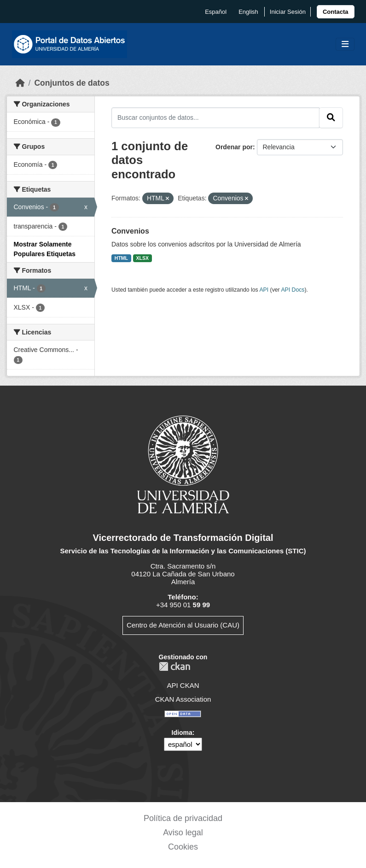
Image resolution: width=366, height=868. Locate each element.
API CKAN (183, 685)
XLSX (142, 258)
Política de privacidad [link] (183, 818)
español (216, 12)
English (248, 12)
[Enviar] (331, 117)
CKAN (174, 666)
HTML (121, 258)
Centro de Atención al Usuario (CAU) (183, 625)
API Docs (293, 290)
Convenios (130, 231)
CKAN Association (183, 699)
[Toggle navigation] (345, 44)
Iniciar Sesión (288, 12)
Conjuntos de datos (72, 83)
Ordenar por (234, 147)
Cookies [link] (183, 847)
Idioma (182, 733)
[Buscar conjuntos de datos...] (215, 117)
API (264, 290)
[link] (336, 12)
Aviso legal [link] (183, 833)
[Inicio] (20, 83)
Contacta (336, 12)
